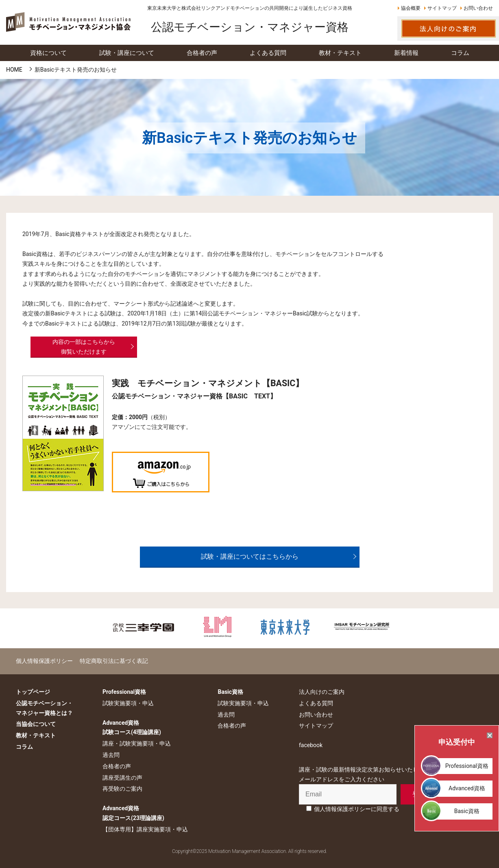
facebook (311, 745)
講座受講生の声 (122, 778)
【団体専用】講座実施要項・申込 (145, 829)
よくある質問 (316, 703)
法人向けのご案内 (322, 692)
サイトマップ (442, 8)
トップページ (33, 692)
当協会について (36, 724)
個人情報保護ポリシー (44, 661)
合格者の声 (117, 766)
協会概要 (411, 8)
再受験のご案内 (122, 789)
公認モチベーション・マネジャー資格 (250, 27)
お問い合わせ (478, 8)
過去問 (111, 755)
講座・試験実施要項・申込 (137, 743)
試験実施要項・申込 (128, 703)
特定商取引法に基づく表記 (114, 661)
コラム (24, 747)
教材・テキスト (36, 735)
